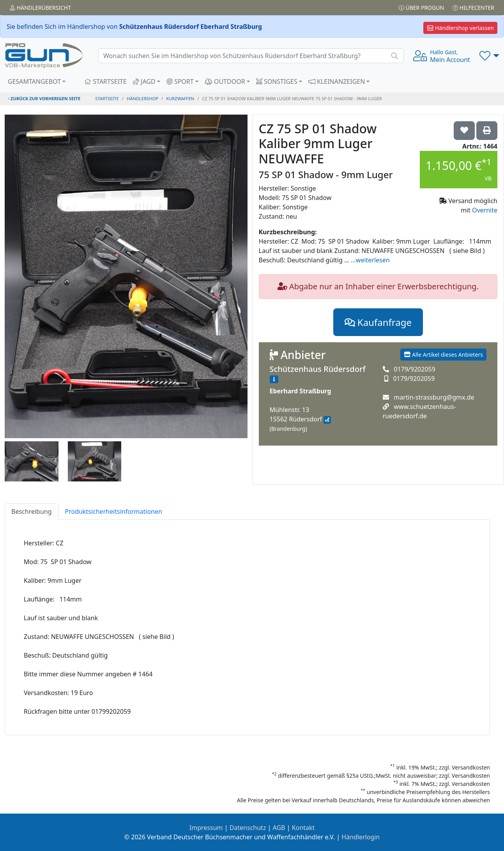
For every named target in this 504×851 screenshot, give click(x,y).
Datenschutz (248, 828)
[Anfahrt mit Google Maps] (327, 420)
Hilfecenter (473, 8)
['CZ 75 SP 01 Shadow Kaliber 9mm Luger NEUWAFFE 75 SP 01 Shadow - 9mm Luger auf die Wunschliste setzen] (464, 131)
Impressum (206, 828)
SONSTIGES (277, 81)
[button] (489, 56)
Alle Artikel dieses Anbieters (443, 355)
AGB (279, 828)
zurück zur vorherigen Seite (44, 98)
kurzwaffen (180, 98)
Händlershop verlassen (460, 28)
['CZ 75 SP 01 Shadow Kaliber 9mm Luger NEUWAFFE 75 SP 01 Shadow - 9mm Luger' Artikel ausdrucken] (487, 131)
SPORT (180, 81)
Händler (40, 8)
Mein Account (450, 56)
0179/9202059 (415, 369)
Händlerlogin (361, 837)
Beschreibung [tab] (32, 511)
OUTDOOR (225, 81)
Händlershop (142, 98)
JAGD (144, 81)
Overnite (485, 210)
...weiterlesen (370, 260)
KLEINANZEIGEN (337, 81)
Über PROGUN (421, 8)
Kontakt (303, 828)
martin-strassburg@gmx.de (434, 397)
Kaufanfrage (378, 322)
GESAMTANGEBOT (34, 81)
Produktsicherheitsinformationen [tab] (114, 511)
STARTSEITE (105, 81)
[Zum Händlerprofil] (274, 379)
